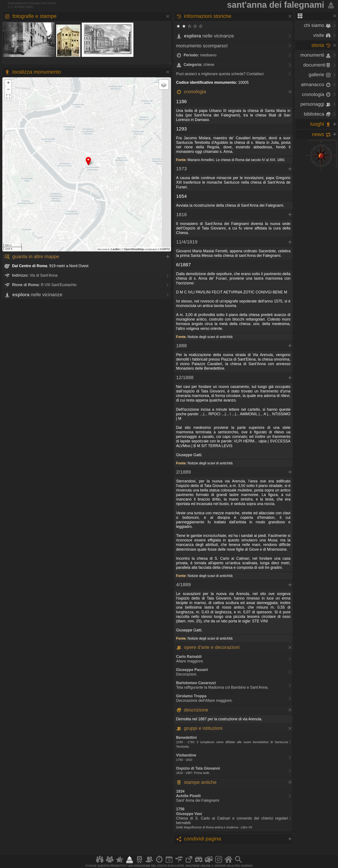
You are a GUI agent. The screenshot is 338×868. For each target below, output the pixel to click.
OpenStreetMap (134, 249)
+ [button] (8, 83)
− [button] (8, 90)
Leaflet (115, 249)
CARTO (165, 249)
